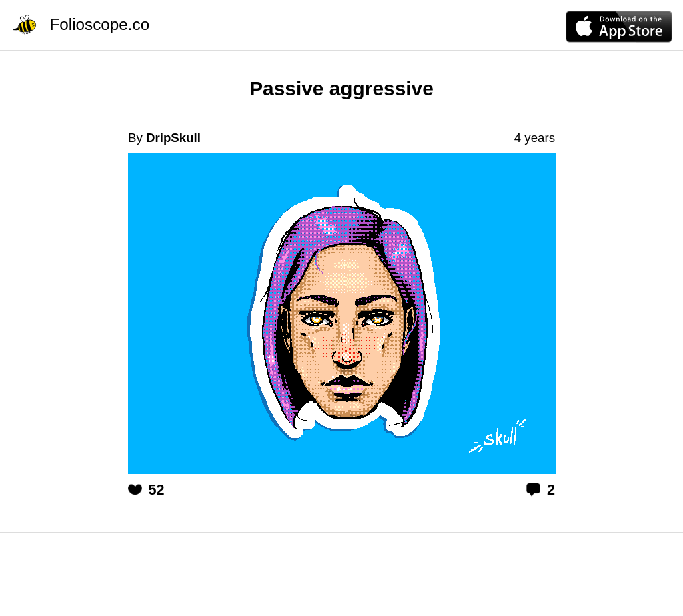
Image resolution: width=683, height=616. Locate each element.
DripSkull (173, 138)
